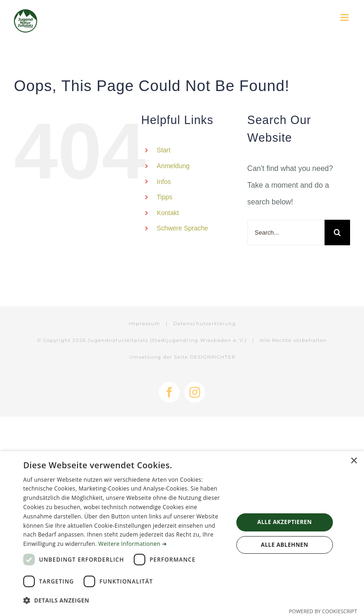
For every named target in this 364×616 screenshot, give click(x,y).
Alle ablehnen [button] (285, 545)
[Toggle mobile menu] (345, 17)
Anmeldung (173, 166)
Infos (164, 182)
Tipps (165, 197)
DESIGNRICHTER (213, 357)
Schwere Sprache (183, 228)
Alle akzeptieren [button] (285, 522)
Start (164, 150)
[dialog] (182, 534)
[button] (125, 601)
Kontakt (168, 213)
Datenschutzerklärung (205, 324)
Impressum (144, 324)
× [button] (354, 461)
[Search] (337, 233)
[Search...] (286, 233)
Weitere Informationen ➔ (133, 544)
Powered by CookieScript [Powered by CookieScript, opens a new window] (323, 611)
